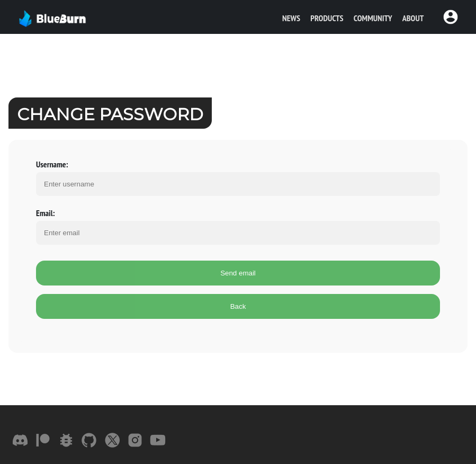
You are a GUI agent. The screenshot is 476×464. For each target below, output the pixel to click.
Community (373, 18)
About (413, 18)
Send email (238, 273)
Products (327, 18)
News (291, 18)
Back (238, 306)
